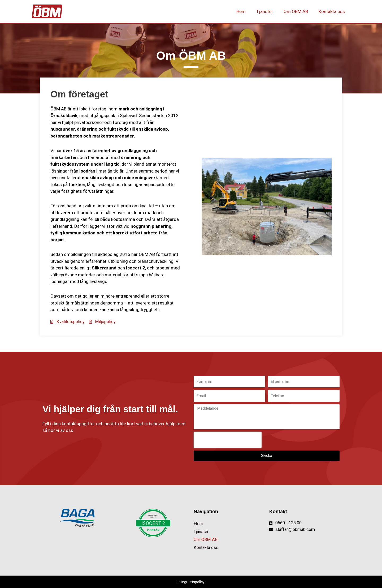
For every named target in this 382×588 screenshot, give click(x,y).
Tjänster (269, 11)
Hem (247, 11)
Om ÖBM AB (298, 11)
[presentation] (228, 440)
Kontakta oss (333, 11)
